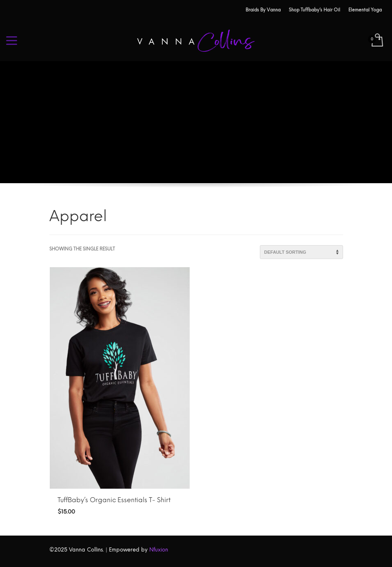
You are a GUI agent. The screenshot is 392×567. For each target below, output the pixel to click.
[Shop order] (301, 252)
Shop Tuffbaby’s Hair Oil (314, 10)
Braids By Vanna (263, 10)
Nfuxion (159, 550)
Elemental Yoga (365, 10)
